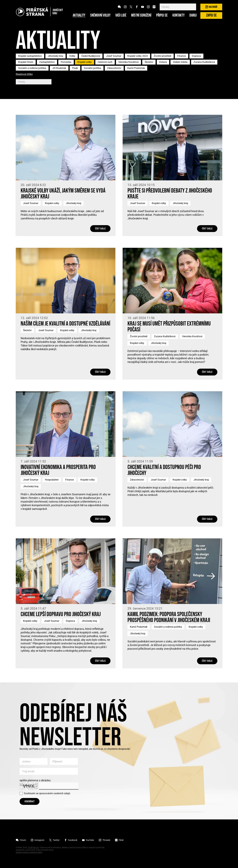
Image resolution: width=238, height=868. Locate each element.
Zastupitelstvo (47, 62)
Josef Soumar (114, 56)
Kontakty (178, 15)
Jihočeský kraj (55, 56)
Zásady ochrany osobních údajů (29, 852)
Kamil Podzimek (136, 68)
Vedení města (180, 62)
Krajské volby (85, 62)
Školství (149, 62)
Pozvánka (66, 62)
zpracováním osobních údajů (55, 793)
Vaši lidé (121, 15)
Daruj (193, 15)
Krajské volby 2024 (138, 56)
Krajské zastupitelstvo (30, 56)
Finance (182, 56)
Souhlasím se (47, 793)
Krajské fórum (26, 62)
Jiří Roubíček (59, 68)
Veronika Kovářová (128, 62)
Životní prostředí (162, 56)
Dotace (163, 62)
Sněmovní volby (100, 15)
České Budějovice (91, 56)
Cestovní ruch (105, 62)
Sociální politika (93, 68)
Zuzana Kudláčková (204, 62)
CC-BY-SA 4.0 (33, 848)
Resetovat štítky (24, 74)
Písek (75, 68)
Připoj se (162, 15)
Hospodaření (52, 480)
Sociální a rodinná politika (32, 68)
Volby (72, 56)
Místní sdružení (141, 15)
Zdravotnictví (114, 68)
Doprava (196, 56)
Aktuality (79, 15)
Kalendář (211, 7)
